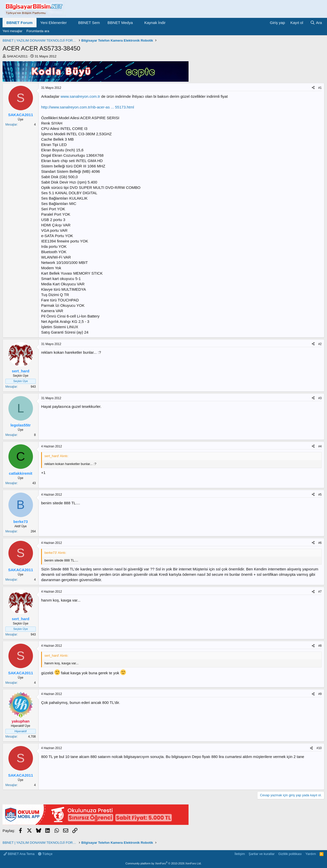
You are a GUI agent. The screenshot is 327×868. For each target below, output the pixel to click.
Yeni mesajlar (13, 31)
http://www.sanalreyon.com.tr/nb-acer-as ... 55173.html (88, 107)
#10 (319, 748)
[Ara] (316, 23)
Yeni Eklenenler (54, 23)
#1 (320, 88)
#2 (320, 344)
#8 (320, 646)
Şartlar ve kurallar (262, 854)
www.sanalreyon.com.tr (80, 96)
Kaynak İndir (155, 23)
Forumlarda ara (38, 31)
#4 (320, 446)
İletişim (240, 854)
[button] (71, 23)
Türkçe (45, 854)
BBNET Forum (20, 23)
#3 (320, 398)
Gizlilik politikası (290, 854)
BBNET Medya (120, 23)
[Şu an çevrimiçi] (21, 716)
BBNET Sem (89, 23)
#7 (320, 592)
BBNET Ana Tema (19, 854)
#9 (320, 694)
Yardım (311, 854)
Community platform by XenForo (163, 863)
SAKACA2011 (17, 56)
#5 (320, 495)
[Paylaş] (313, 88)
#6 (320, 543)
